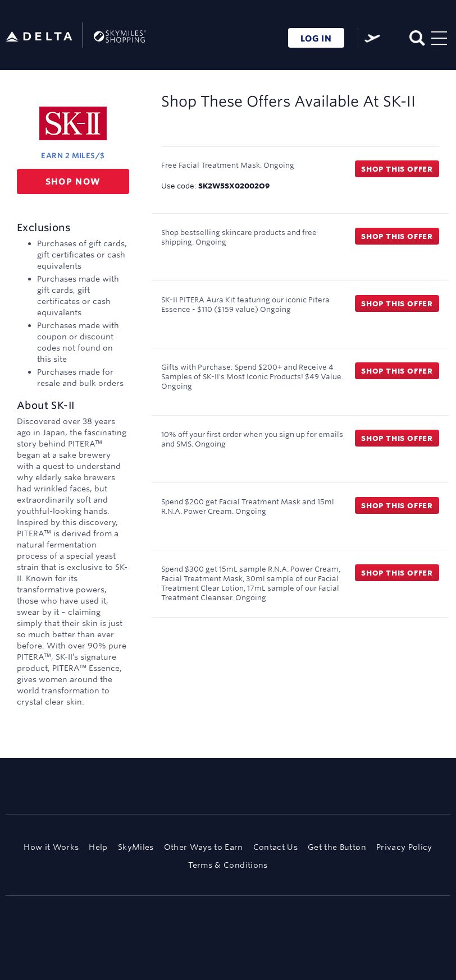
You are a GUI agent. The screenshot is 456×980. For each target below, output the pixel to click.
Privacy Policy (404, 847)
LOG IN (316, 38)
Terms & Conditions (228, 865)
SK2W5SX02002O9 (234, 186)
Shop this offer (397, 169)
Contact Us (275, 847)
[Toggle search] (416, 37)
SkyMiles (136, 847)
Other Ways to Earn (204, 847)
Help (98, 847)
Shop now (73, 181)
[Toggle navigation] (439, 37)
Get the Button (337, 847)
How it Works (51, 847)
